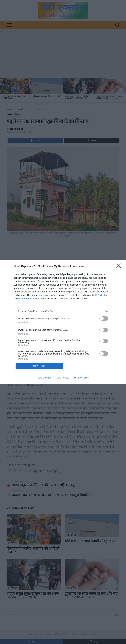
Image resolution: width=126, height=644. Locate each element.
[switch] (104, 318)
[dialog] (63, 322)
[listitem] (63, 311)
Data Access (63, 378)
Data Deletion (44, 378)
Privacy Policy (81, 378)
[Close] (120, 267)
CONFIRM (39, 366)
